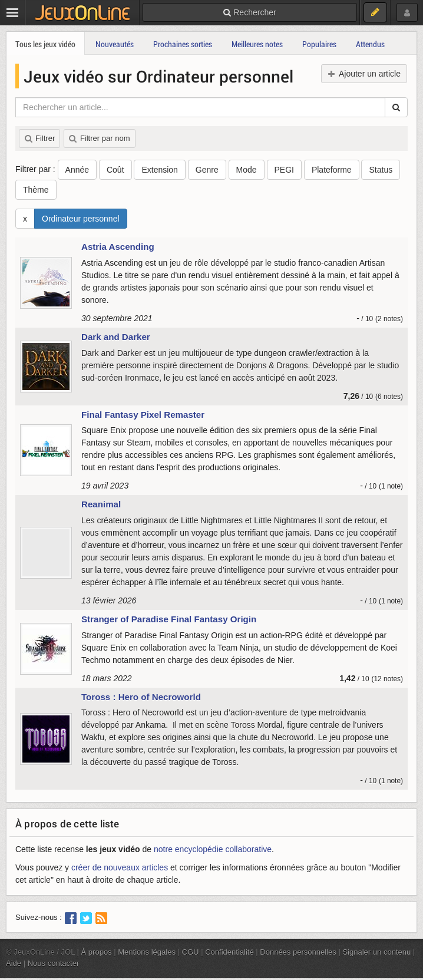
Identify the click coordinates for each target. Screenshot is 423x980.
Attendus (370, 44)
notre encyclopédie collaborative (213, 849)
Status (381, 170)
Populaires (319, 44)
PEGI (284, 170)
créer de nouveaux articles (120, 867)
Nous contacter (54, 963)
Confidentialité (229, 952)
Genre (207, 170)
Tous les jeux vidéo (45, 44)
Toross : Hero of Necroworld (141, 697)
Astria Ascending (118, 247)
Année (77, 170)
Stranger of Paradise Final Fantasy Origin (169, 619)
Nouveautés (115, 44)
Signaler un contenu (376, 952)
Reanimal (101, 504)
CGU (191, 952)
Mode (247, 170)
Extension (159, 170)
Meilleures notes (257, 44)
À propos (97, 952)
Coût (115, 170)
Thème (36, 190)
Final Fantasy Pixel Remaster (143, 415)
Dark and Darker (116, 337)
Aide (14, 963)
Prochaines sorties (183, 44)
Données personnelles (298, 952)
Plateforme (332, 170)
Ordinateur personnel (81, 219)
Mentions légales (147, 952)
